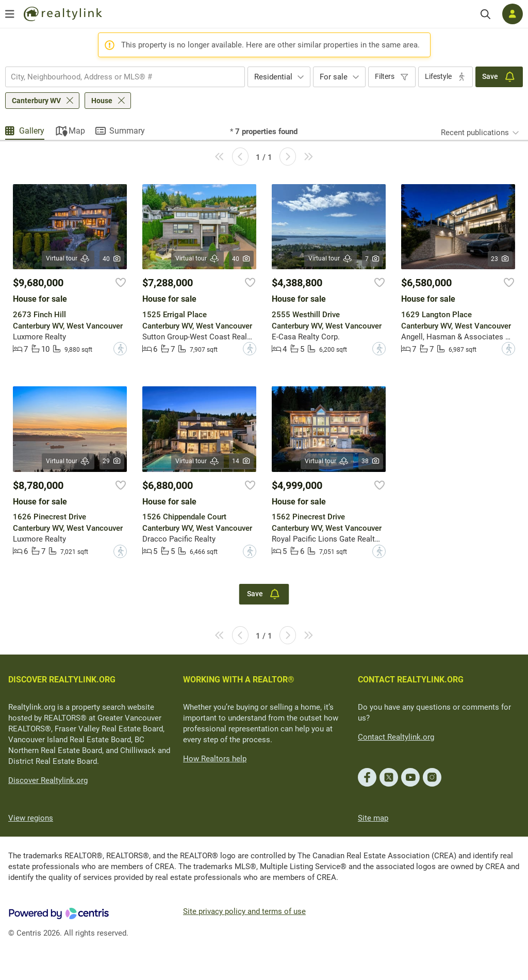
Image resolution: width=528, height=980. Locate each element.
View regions (31, 818)
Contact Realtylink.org (396, 737)
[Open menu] (10, 14)
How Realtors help (215, 759)
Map (77, 131)
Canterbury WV (36, 101)
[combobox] (125, 77)
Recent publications (475, 133)
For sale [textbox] (334, 77)
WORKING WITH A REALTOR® (239, 680)
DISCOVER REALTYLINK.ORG (62, 680)
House (102, 101)
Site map (373, 818)
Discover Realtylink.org (48, 780)
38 (371, 461)
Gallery (32, 131)
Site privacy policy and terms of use (244, 911)
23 (500, 259)
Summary (127, 131)
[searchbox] (119, 77)
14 (242, 461)
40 (112, 259)
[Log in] (513, 14)
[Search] (485, 14)
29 (112, 461)
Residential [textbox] (273, 77)
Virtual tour (68, 259)
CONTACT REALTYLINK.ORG (411, 680)
